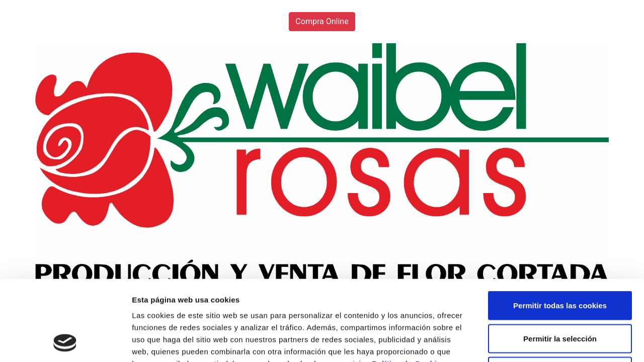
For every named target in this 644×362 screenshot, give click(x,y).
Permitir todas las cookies (560, 230)
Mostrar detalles (541, 342)
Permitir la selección (560, 263)
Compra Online (322, 21)
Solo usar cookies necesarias (560, 296)
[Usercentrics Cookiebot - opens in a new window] (65, 342)
